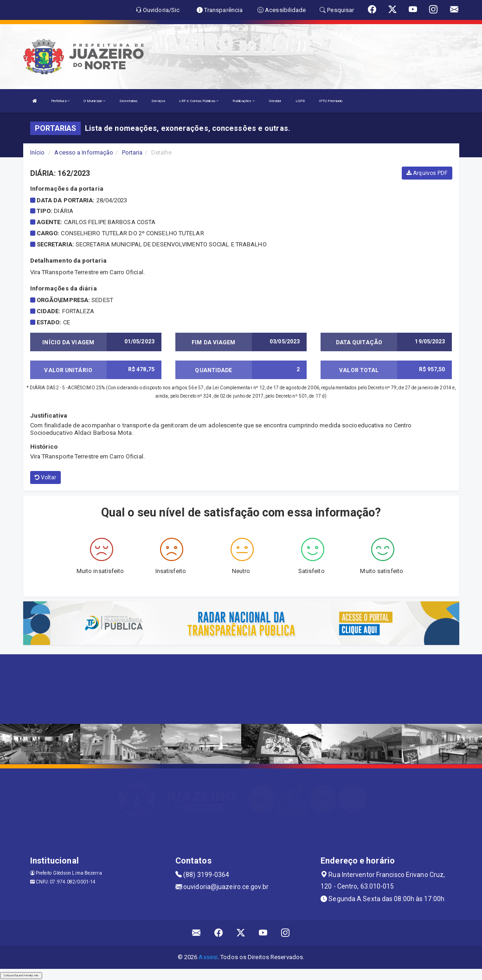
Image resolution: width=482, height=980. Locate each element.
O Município (94, 101)
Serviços (158, 101)
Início (38, 152)
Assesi (208, 957)
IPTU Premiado (331, 101)
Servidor (275, 101)
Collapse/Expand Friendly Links (21, 975)
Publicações (243, 101)
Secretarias (128, 101)
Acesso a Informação (84, 152)
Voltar (46, 477)
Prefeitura (60, 101)
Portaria (132, 152)
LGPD (300, 101)
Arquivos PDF (427, 173)
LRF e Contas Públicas (199, 101)
